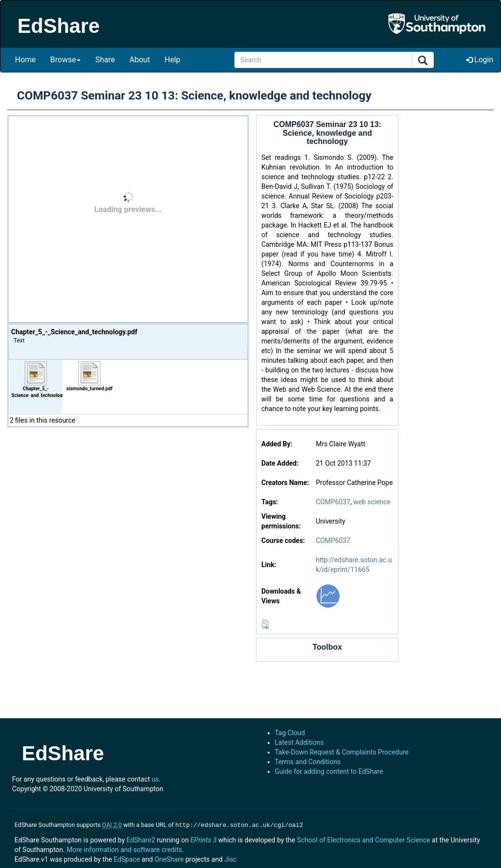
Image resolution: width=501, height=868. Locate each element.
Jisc (230, 858)
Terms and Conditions (308, 762)
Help (173, 60)
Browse (65, 60)
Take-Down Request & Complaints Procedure (342, 752)
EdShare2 (141, 839)
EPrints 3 (203, 839)
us (155, 779)
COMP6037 (333, 502)
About (140, 60)
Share (105, 60)
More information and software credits (124, 849)
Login (480, 60)
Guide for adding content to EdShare (329, 771)
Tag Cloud (290, 733)
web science (372, 502)
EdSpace (127, 858)
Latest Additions (300, 742)
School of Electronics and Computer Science (363, 839)
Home (25, 60)
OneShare (169, 858)
